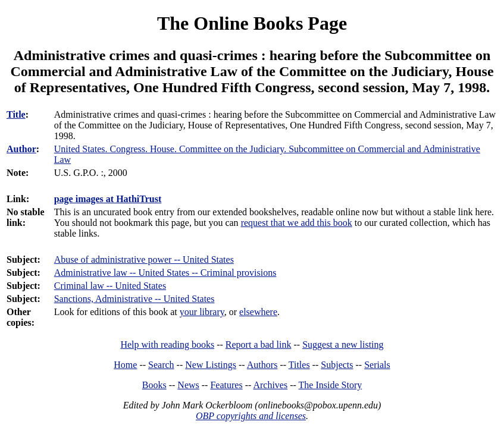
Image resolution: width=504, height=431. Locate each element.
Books (154, 385)
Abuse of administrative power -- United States (144, 259)
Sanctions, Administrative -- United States (134, 299)
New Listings (211, 365)
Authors (262, 365)
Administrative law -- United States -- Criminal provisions (165, 273)
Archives (270, 385)
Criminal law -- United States (110, 286)
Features (226, 385)
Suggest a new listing (343, 345)
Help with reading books (167, 345)
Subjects (337, 365)
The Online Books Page (252, 23)
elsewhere (258, 312)
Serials (377, 365)
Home (125, 365)
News (188, 385)
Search (161, 365)
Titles (299, 365)
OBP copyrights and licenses (251, 416)
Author (21, 149)
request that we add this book (297, 223)
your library (202, 312)
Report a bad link (259, 345)
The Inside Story (331, 385)
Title (16, 114)
